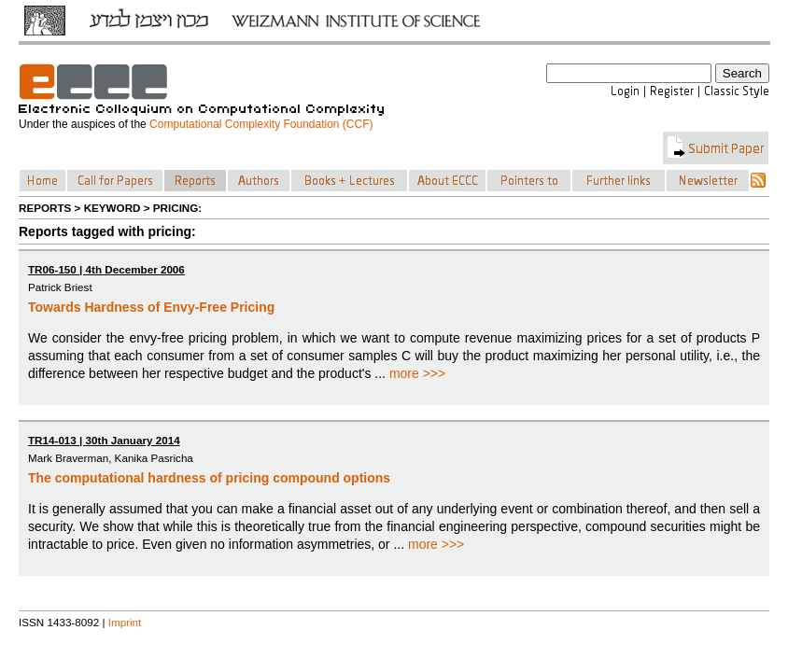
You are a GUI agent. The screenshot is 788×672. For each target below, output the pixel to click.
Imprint (125, 622)
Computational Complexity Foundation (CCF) (261, 124)
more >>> (417, 373)
